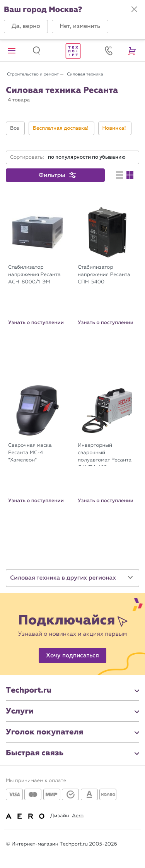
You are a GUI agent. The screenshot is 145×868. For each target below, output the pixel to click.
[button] (26, 27)
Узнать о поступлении (36, 322)
